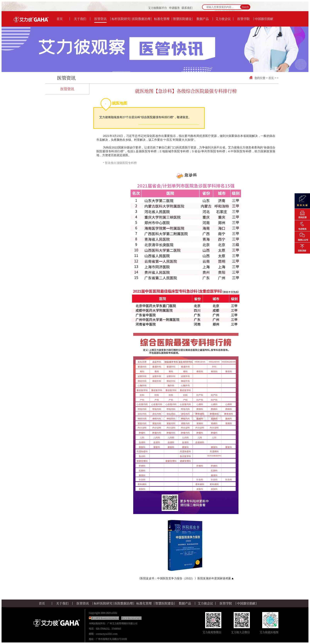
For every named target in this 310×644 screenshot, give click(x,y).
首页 (271, 78)
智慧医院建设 (164, 603)
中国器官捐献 (246, 603)
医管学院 (226, 603)
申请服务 (174, 8)
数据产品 (185, 603)
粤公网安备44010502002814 (105, 618)
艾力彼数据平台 (158, 8)
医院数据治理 (124, 603)
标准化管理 (144, 603)
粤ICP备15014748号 (131, 618)
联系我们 (187, 8)
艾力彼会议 (205, 603)
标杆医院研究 (103, 603)
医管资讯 (66, 78)
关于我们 (62, 603)
